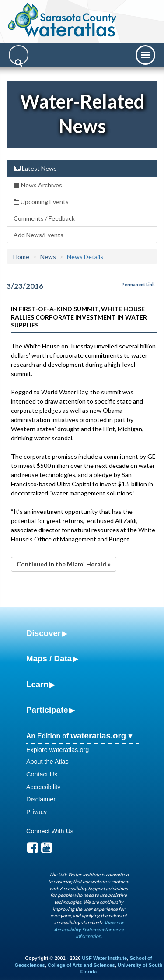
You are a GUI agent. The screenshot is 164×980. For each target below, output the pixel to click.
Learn (37, 684)
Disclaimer (41, 799)
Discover (44, 633)
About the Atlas (47, 762)
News (48, 257)
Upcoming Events (41, 202)
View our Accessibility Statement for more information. (89, 929)
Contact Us (42, 774)
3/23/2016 (25, 286)
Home (21, 257)
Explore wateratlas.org (58, 750)
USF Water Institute (105, 958)
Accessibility (43, 787)
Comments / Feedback (44, 218)
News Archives (38, 185)
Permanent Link (138, 285)
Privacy (37, 812)
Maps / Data (49, 659)
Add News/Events (38, 235)
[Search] (19, 55)
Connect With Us (50, 831)
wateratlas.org (98, 736)
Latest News (35, 168)
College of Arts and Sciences (81, 965)
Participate (47, 710)
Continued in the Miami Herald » (64, 564)
